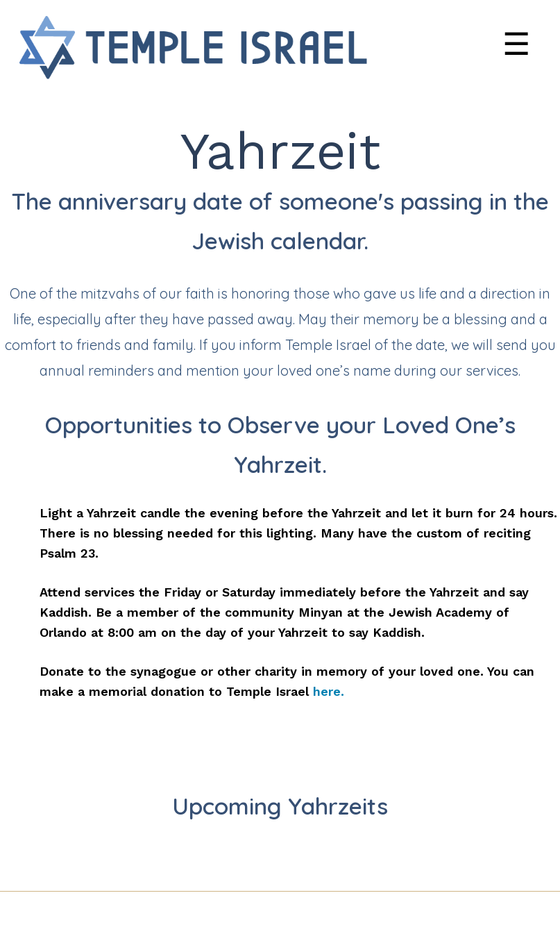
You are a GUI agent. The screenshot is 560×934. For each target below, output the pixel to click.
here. (329, 691)
